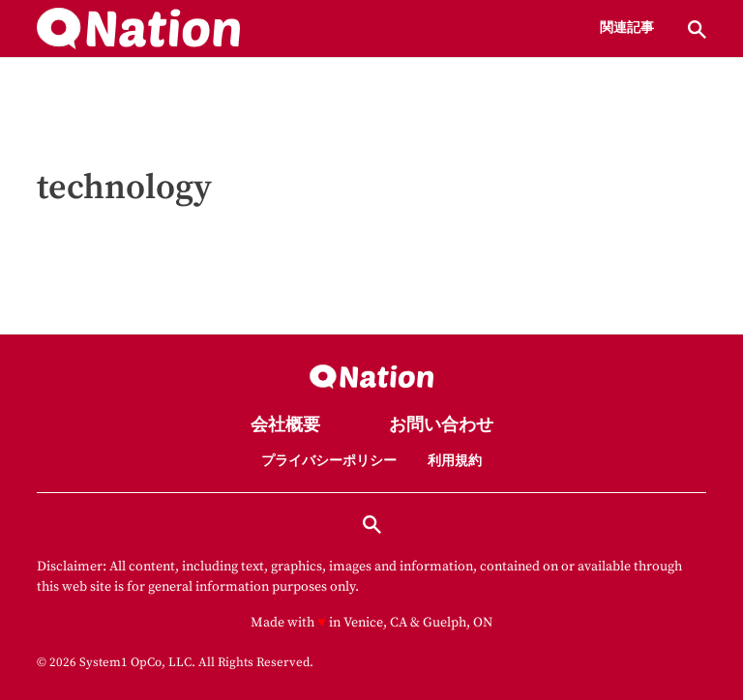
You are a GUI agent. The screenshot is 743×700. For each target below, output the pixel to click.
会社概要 (285, 426)
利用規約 (455, 461)
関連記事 (627, 29)
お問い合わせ (441, 426)
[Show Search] (697, 29)
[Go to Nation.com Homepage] (138, 29)
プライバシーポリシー (329, 461)
